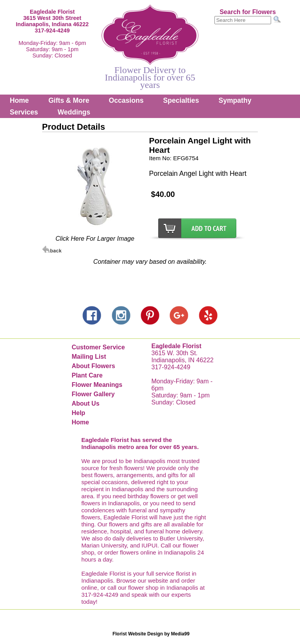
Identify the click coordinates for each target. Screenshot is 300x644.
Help (78, 413)
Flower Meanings (97, 385)
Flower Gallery (93, 394)
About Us (85, 403)
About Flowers (93, 366)
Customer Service (98, 347)
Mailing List (89, 357)
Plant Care (87, 375)
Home (19, 100)
